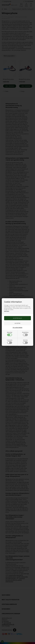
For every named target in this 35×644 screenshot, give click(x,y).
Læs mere (7, 311)
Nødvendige (10, 334)
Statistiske (25, 342)
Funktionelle (10, 342)
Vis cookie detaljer (18, 328)
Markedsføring (25, 334)
